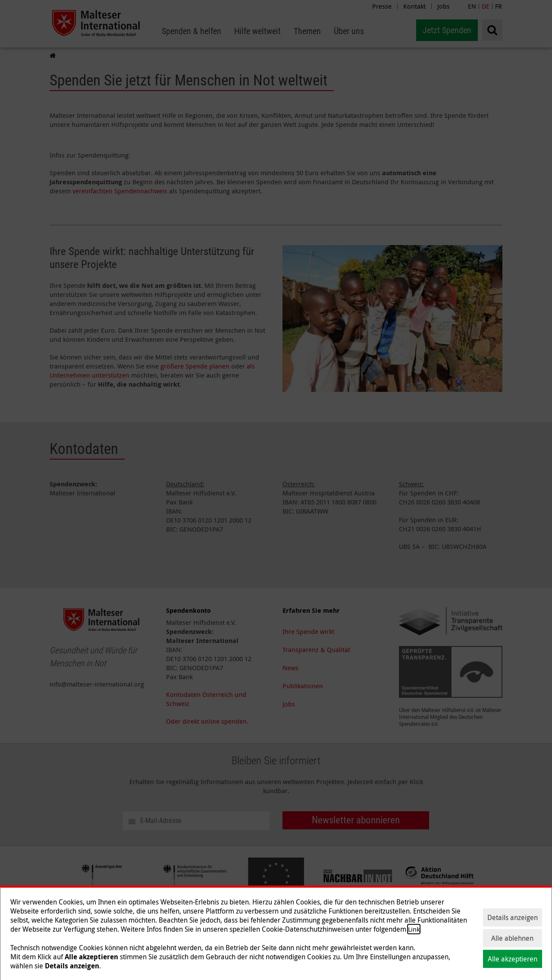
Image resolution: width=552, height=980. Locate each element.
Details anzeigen (513, 917)
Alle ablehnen (512, 938)
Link (414, 929)
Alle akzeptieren (513, 959)
